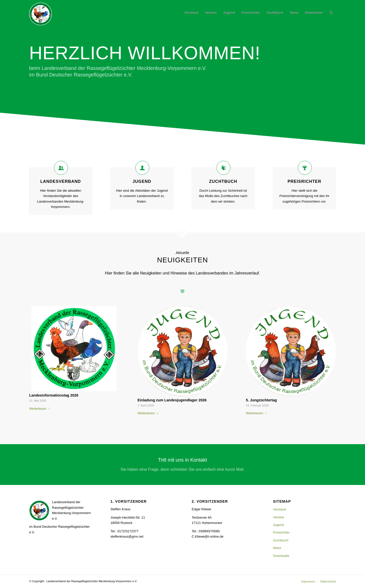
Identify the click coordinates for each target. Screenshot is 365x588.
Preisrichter (304, 181)
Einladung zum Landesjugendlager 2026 (172, 400)
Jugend (142, 181)
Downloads (281, 556)
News (277, 548)
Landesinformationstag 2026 (54, 395)
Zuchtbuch (223, 181)
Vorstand (279, 509)
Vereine (279, 517)
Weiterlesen (40, 409)
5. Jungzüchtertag (261, 400)
